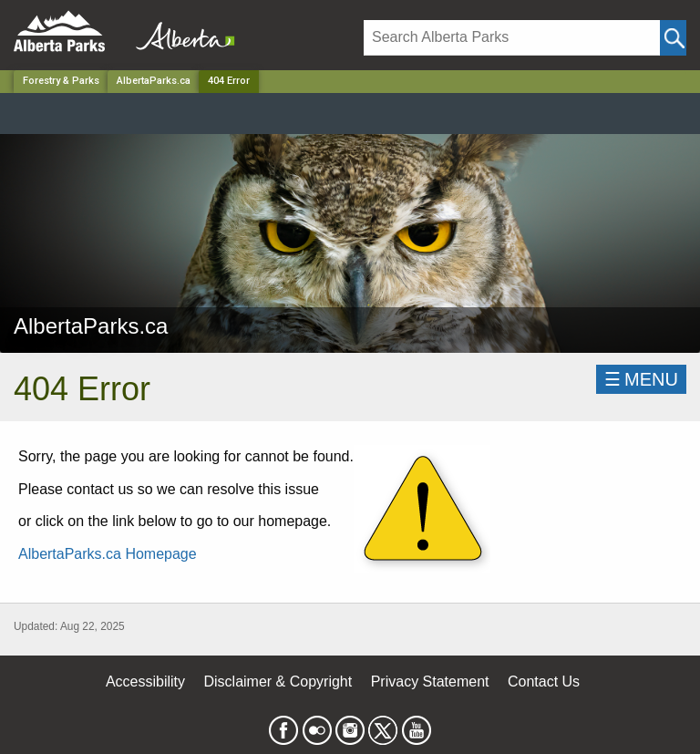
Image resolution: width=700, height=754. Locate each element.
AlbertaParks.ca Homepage (108, 554)
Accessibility (145, 682)
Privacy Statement (430, 682)
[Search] (512, 38)
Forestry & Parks (61, 81)
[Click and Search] (673, 38)
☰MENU (641, 379)
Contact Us (544, 682)
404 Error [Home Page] (229, 81)
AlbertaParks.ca (154, 81)
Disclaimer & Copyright (278, 682)
